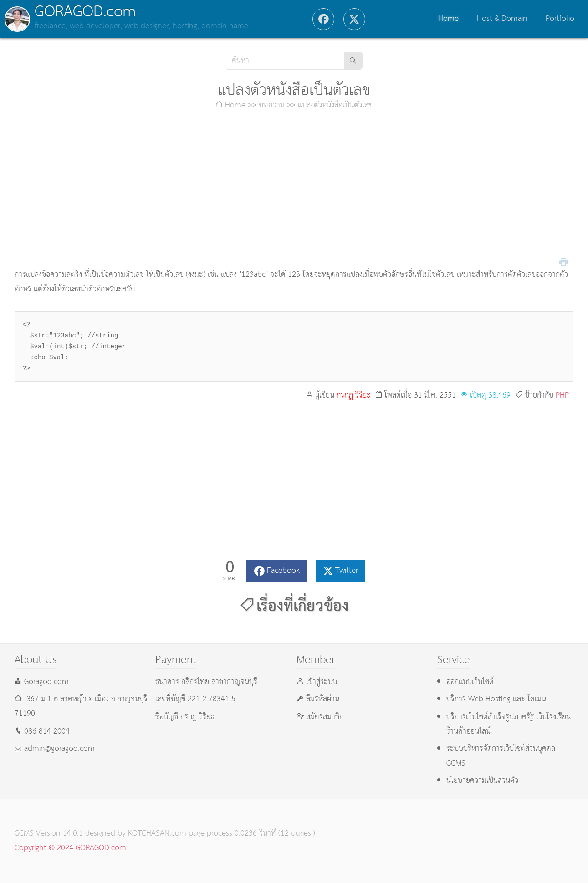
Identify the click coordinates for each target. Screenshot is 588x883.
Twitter (347, 571)
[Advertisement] (294, 190)
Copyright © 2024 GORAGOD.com (70, 848)
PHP (562, 396)
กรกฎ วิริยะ (354, 396)
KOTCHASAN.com (157, 834)
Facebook (283, 571)
